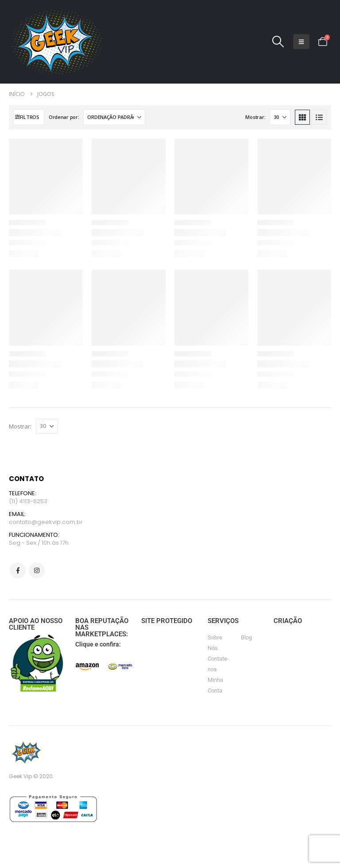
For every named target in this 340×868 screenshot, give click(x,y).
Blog (246, 637)
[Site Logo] (56, 42)
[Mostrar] (280, 117)
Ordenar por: (64, 117)
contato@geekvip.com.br (46, 522)
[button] (278, 42)
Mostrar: (255, 117)
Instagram (37, 570)
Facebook (18, 570)
